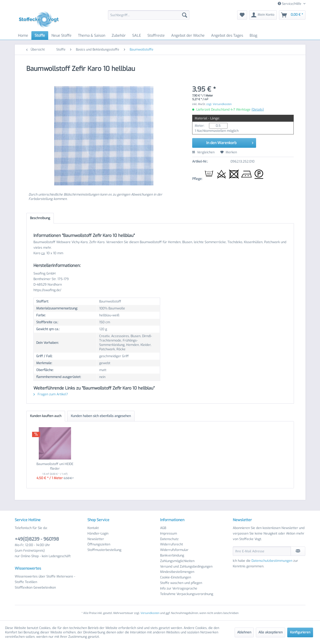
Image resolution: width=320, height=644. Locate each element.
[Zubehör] (119, 35)
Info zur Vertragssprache (179, 588)
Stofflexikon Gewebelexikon (35, 588)
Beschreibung (40, 218)
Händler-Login (98, 534)
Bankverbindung (172, 555)
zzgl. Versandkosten (219, 104)
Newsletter (96, 539)
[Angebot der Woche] (188, 35)
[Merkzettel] (242, 15)
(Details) (258, 110)
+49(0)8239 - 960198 (37, 539)
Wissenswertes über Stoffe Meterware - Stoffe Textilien (45, 579)
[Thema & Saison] (92, 35)
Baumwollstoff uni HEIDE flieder (55, 466)
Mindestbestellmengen (177, 572)
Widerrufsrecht (172, 544)
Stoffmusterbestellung (104, 550)
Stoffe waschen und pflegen (181, 583)
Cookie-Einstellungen (176, 577)
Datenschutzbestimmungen (272, 561)
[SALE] (137, 35)
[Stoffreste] (156, 35)
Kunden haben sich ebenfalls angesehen (101, 416)
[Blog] (253, 35)
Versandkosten (150, 613)
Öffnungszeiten (99, 544)
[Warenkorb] (292, 15)
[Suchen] (185, 15)
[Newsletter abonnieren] (298, 551)
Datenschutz (169, 539)
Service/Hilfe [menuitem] (290, 4)
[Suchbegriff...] (149, 15)
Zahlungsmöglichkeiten (177, 561)
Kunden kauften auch (46, 416)
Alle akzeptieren (271, 632)
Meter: (200, 126)
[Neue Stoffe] (61, 35)
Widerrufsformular (174, 550)
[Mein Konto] (263, 15)
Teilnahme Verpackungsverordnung (187, 594)
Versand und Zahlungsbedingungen (186, 567)
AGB (163, 528)
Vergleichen (203, 152)
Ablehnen (244, 632)
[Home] (23, 35)
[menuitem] (149, 15)
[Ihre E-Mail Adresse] (262, 551)
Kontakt (93, 528)
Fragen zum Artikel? (51, 394)
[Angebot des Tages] (227, 35)
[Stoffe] (40, 35)
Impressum (169, 534)
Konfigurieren (300, 632)
